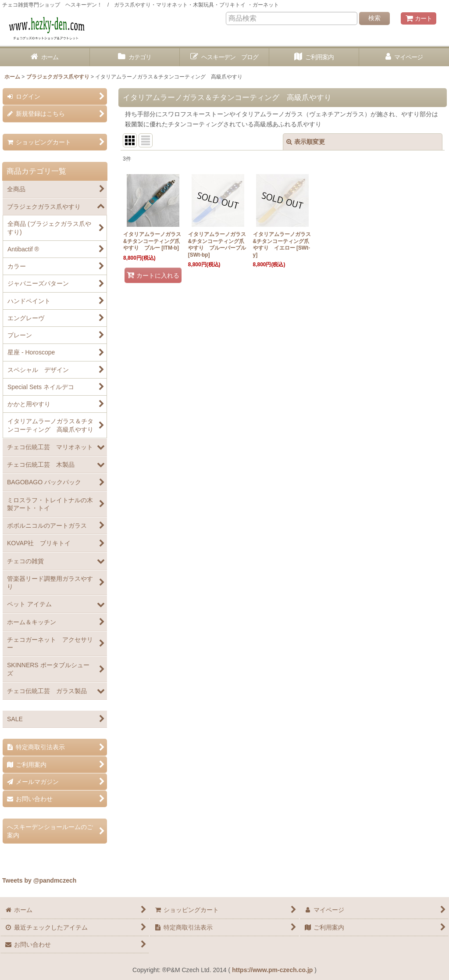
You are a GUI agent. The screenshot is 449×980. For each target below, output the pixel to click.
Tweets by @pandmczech (39, 880)
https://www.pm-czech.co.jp (272, 970)
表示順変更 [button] (306, 142)
